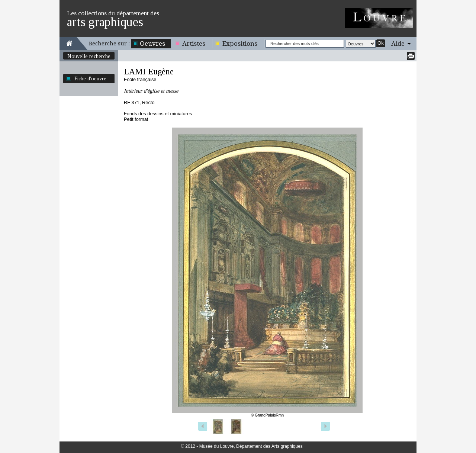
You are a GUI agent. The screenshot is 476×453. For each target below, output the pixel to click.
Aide (398, 44)
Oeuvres (152, 44)
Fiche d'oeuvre (90, 78)
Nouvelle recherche (89, 56)
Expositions (240, 44)
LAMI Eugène (149, 72)
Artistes (194, 44)
